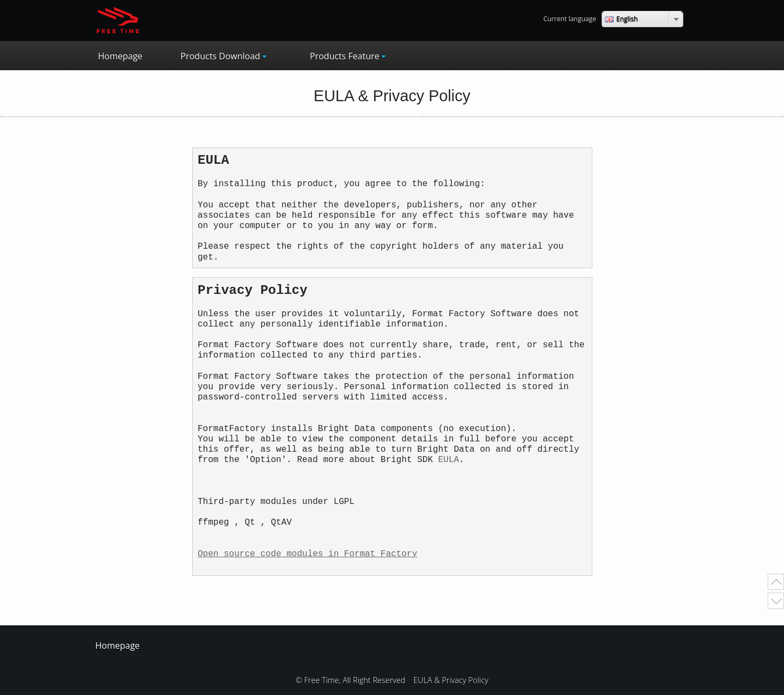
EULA (449, 460)
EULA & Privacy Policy (451, 680)
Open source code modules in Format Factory (307, 554)
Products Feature (345, 56)
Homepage (120, 56)
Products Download (220, 56)
